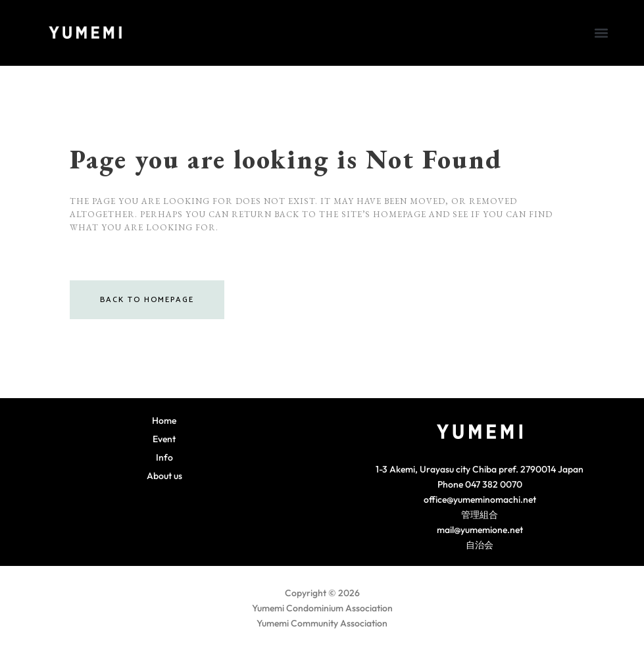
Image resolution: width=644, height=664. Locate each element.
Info (164, 457)
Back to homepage (147, 300)
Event (164, 439)
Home (164, 421)
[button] (601, 33)
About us (164, 476)
